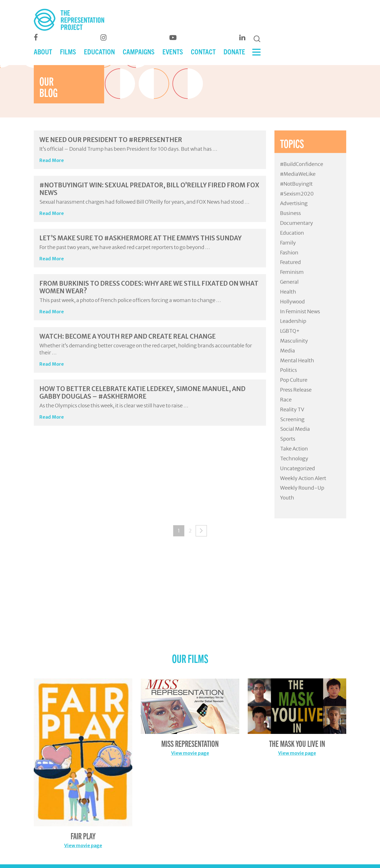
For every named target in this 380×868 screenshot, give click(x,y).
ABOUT (43, 51)
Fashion (289, 253)
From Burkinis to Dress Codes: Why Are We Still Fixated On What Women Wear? (149, 287)
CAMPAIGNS (139, 51)
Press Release (296, 390)
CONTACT (203, 51)
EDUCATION (99, 51)
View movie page (83, 845)
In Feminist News (300, 311)
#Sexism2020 (297, 194)
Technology (294, 459)
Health (288, 292)
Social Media (295, 429)
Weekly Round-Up (302, 488)
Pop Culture (294, 380)
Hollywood (292, 302)
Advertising (294, 203)
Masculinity (294, 341)
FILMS (68, 51)
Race (286, 400)
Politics (289, 370)
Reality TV (292, 409)
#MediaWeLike (298, 174)
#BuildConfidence (302, 164)
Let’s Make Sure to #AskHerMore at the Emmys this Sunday (140, 238)
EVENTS (173, 51)
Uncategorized (298, 468)
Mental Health (297, 360)
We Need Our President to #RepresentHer (111, 140)
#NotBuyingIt (296, 184)
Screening (292, 419)
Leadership (293, 321)
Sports (288, 439)
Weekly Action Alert (303, 478)
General (289, 282)
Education (292, 233)
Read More (52, 160)
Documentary (297, 223)
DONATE (234, 51)
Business (290, 213)
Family (288, 243)
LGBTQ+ (290, 331)
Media (288, 351)
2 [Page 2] (190, 531)
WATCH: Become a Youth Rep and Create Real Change (128, 336)
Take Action (294, 449)
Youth (287, 498)
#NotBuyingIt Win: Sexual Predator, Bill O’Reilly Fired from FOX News (149, 189)
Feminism (292, 272)
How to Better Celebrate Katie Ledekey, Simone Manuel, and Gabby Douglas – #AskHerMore (142, 392)
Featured (290, 262)
